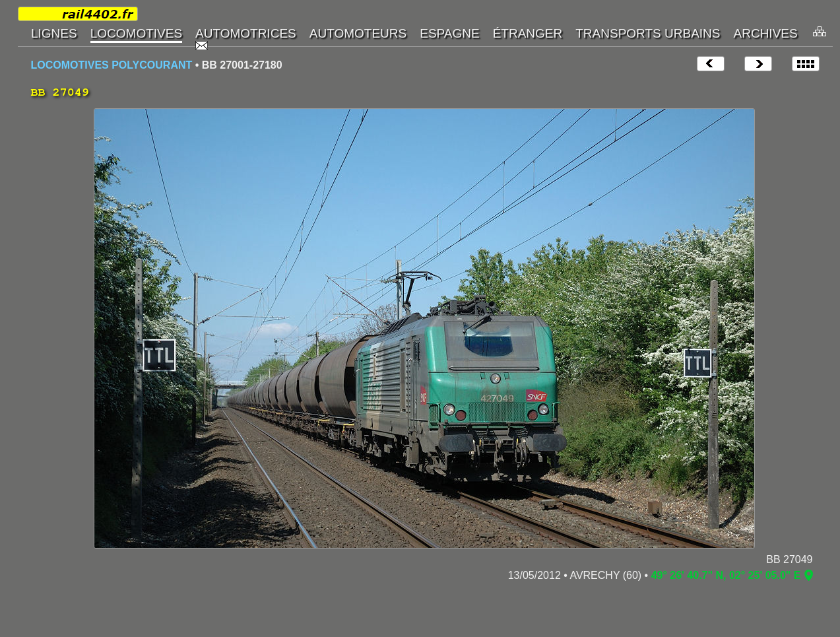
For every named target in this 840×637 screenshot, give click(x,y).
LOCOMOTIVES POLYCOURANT (112, 65)
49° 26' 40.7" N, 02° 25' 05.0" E (726, 575)
